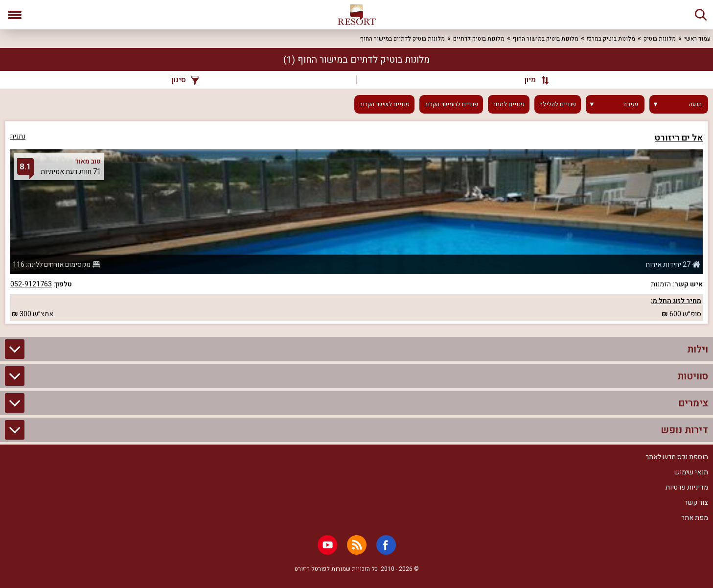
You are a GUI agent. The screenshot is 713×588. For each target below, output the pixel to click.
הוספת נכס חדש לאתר (677, 457)
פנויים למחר (509, 104)
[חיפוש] (701, 15)
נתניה (18, 136)
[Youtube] (327, 545)
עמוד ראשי (697, 39)
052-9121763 (31, 284)
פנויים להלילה (558, 104)
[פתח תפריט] (15, 15)
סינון (186, 80)
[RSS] (357, 545)
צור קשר (696, 503)
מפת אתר (695, 518)
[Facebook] (386, 545)
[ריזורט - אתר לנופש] (357, 15)
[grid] (356, 223)
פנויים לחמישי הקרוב (451, 104)
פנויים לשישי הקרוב (384, 104)
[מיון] (533, 80)
